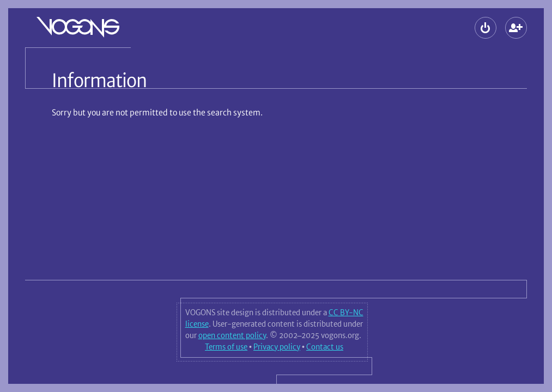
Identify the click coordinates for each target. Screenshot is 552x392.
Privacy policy (277, 347)
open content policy (232, 335)
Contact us (325, 347)
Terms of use (226, 347)
